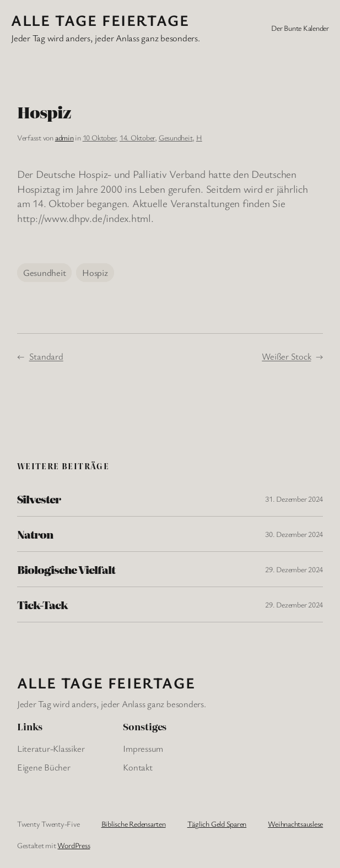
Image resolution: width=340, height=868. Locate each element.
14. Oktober (137, 137)
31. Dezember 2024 (294, 499)
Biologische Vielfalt (66, 569)
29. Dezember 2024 (294, 569)
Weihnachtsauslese (295, 824)
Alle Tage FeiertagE (100, 20)
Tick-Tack (42, 604)
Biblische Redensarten (134, 824)
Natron (35, 534)
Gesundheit (176, 137)
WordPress (74, 845)
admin (64, 137)
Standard (46, 356)
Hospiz (95, 273)
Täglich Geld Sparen (217, 824)
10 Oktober (99, 137)
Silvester (39, 499)
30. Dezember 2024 (294, 534)
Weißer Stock (286, 356)
